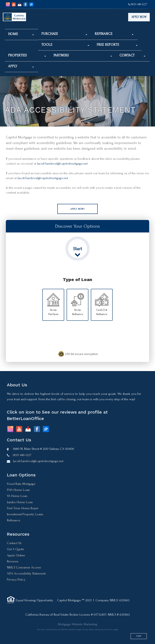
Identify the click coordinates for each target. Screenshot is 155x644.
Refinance (14, 520)
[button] (21, 34)
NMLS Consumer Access (24, 567)
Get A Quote (16, 549)
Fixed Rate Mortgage (21, 484)
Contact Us (14, 543)
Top (139, 636)
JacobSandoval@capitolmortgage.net (62, 163)
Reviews (13, 561)
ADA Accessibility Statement (26, 573)
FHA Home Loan (18, 490)
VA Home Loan (17, 496)
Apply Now (139, 17)
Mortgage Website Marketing (78, 624)
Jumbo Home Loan (20, 502)
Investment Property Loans (25, 514)
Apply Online (16, 555)
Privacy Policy (16, 579)
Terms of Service (106, 629)
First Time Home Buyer (23, 508)
